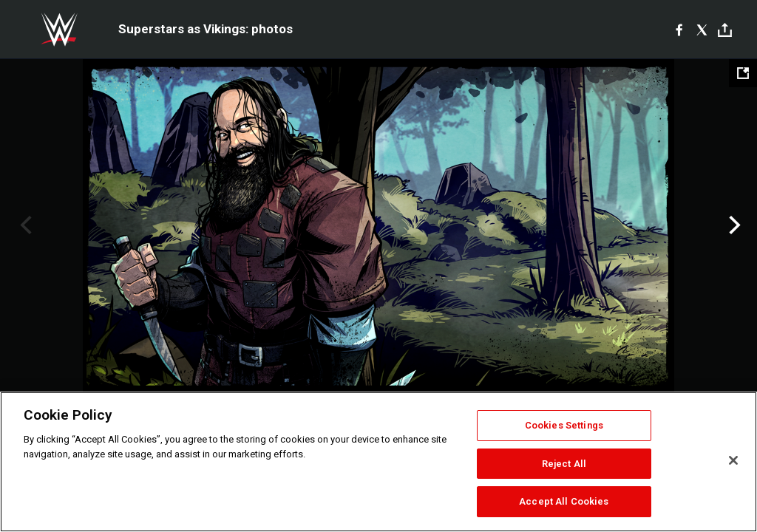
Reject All (564, 464)
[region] (378, 462)
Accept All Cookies (564, 501)
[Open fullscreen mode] (743, 73)
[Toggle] (725, 30)
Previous (24, 225)
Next (733, 225)
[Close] (733, 460)
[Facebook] (679, 30)
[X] (702, 30)
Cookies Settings (564, 425)
